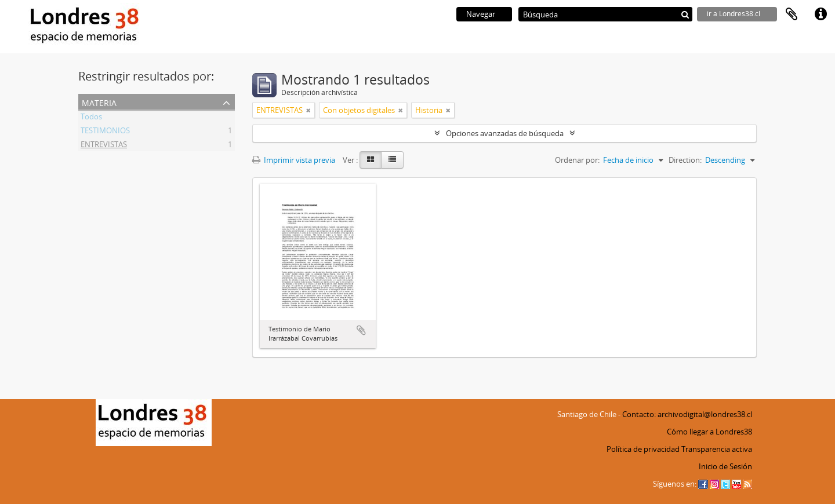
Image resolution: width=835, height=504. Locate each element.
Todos (91, 118)
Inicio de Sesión (725, 466)
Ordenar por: (577, 160)
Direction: (685, 160)
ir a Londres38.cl (734, 14)
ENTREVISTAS (104, 146)
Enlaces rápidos (821, 14)
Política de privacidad (643, 449)
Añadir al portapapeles (361, 330)
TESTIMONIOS (105, 132)
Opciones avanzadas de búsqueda (505, 133)
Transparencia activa (717, 449)
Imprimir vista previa (294, 160)
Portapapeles (792, 14)
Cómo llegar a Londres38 (709, 432)
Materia (99, 102)
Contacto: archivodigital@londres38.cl (687, 414)
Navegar (481, 14)
